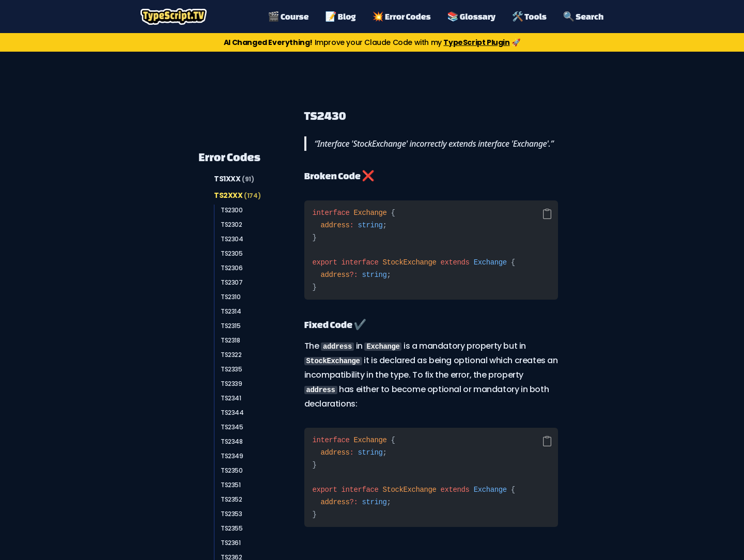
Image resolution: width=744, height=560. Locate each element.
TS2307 (232, 282)
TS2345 (232, 427)
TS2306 (232, 268)
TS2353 (231, 514)
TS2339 (231, 384)
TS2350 (232, 470)
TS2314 (231, 311)
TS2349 (232, 456)
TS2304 (232, 239)
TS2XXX (237, 195)
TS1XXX (234, 179)
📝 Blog (340, 16)
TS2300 (232, 210)
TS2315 (231, 326)
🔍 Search (583, 16)
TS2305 (232, 253)
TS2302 (231, 224)
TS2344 (232, 413)
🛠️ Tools (529, 16)
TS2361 (231, 543)
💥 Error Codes (401, 16)
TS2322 (231, 355)
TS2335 (231, 369)
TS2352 (231, 499)
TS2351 (231, 485)
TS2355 (232, 528)
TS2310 (231, 297)
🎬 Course (289, 16)
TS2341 (231, 398)
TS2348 (232, 441)
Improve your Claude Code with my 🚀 (372, 42)
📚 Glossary (471, 16)
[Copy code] (547, 214)
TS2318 (230, 340)
